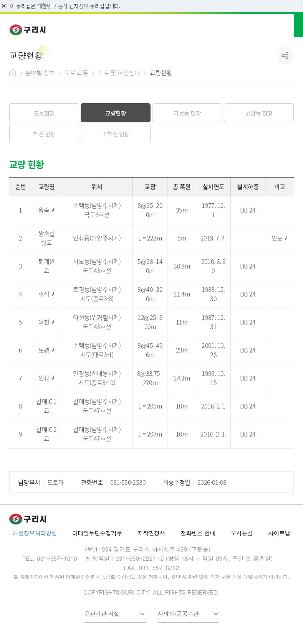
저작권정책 (151, 533)
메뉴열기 (288, 25)
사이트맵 (279, 533)
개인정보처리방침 (35, 533)
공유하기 (285, 55)
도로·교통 (76, 72)
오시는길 (242, 533)
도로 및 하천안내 (119, 72)
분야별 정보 (40, 72)
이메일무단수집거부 (97, 533)
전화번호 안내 (198, 533)
